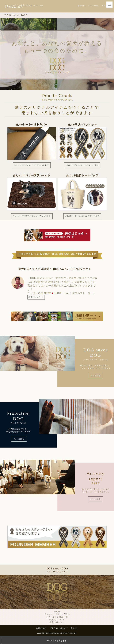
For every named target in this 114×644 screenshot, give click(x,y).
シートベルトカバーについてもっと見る (32, 167)
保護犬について (57, 623)
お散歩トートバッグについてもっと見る (82, 218)
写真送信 (106, 8)
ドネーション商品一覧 (57, 620)
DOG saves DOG (16, 17)
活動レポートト (57, 625)
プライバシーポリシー (59, 631)
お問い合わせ (40, 631)
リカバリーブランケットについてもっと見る (32, 218)
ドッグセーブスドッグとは (57, 617)
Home (57, 615)
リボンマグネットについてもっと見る (82, 167)
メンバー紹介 (93, 8)
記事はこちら (37, 300)
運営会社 (81, 8)
